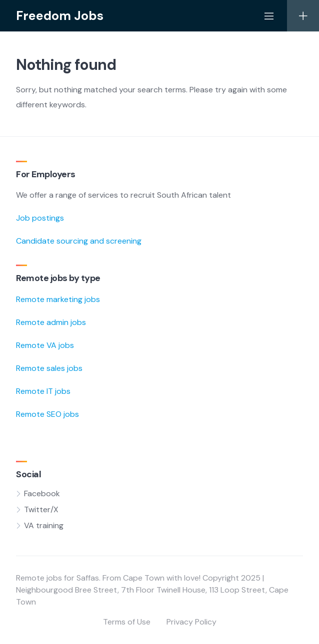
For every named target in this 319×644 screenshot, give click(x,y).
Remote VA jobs (45, 345)
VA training (44, 525)
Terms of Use (127, 622)
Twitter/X (41, 509)
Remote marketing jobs (58, 299)
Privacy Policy (191, 622)
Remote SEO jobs (47, 414)
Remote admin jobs (51, 322)
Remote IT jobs (43, 391)
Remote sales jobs (49, 368)
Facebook (42, 493)
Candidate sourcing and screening (79, 241)
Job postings (40, 218)
